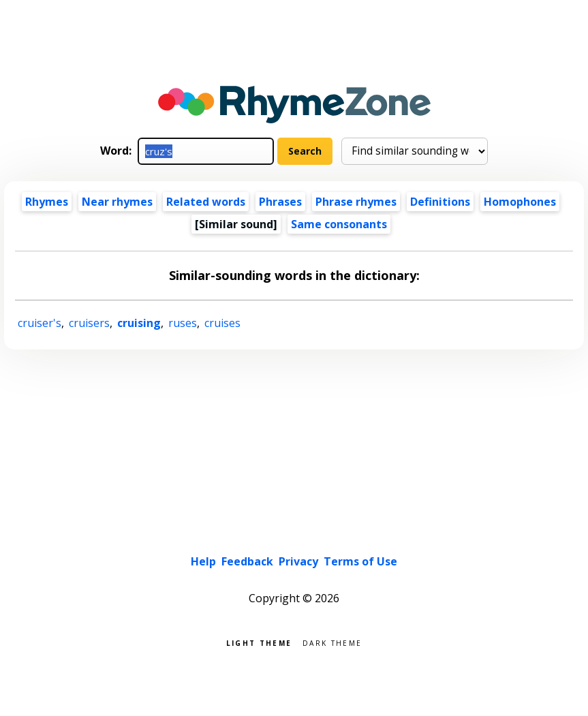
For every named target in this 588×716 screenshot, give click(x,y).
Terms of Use (360, 561)
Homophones (520, 202)
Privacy (298, 561)
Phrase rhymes (356, 202)
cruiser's (40, 323)
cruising (139, 323)
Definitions (440, 202)
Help (203, 561)
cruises (222, 323)
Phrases (280, 202)
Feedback (247, 561)
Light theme (259, 642)
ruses (183, 323)
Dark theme (332, 642)
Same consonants (339, 224)
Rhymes (47, 202)
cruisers (89, 323)
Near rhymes (117, 202)
